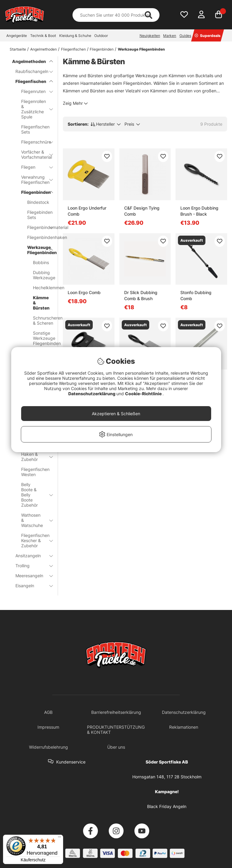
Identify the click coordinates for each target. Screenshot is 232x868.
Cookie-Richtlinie (144, 394)
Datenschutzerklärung (92, 394)
